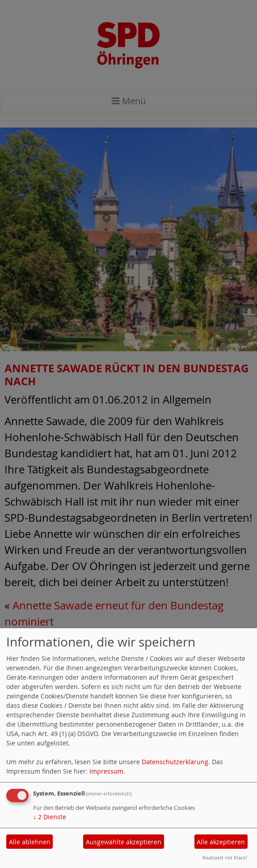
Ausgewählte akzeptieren (124, 842)
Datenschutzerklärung (175, 762)
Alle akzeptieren (221, 842)
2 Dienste (50, 817)
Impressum (106, 771)
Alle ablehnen (30, 842)
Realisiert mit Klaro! (225, 857)
